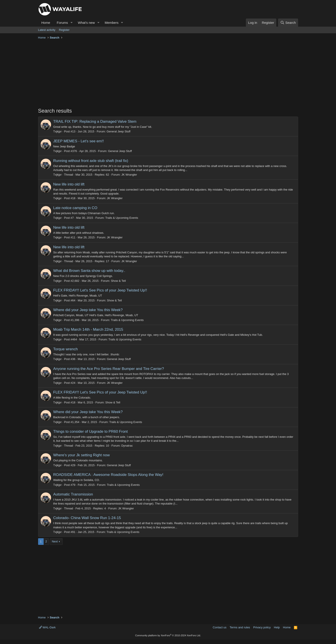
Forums (62, 23)
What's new (86, 23)
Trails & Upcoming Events (122, 218)
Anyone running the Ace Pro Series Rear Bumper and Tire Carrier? (109, 369)
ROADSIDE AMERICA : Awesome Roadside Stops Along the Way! (108, 475)
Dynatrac (127, 446)
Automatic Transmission (73, 494)
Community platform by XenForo (168, 635)
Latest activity (47, 30)
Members (112, 23)
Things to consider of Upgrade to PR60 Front (91, 431)
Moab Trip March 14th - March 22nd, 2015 (88, 329)
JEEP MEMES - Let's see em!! (79, 141)
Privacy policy (262, 627)
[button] (71, 23)
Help (277, 627)
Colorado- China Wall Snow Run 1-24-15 (87, 518)
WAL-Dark (47, 627)
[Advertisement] (168, 74)
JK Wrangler (129, 175)
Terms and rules (240, 627)
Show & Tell (118, 281)
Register (64, 30)
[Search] (288, 23)
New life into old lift (69, 184)
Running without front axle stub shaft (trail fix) (91, 161)
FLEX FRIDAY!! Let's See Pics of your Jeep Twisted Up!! (100, 290)
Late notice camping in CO (75, 208)
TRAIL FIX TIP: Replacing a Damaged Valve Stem (95, 122)
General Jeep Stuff (119, 131)
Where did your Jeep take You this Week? (88, 310)
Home (46, 23)
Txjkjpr (58, 131)
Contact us (219, 627)
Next (55, 541)
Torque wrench (66, 349)
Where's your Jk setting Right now (82, 455)
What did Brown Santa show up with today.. (89, 271)
